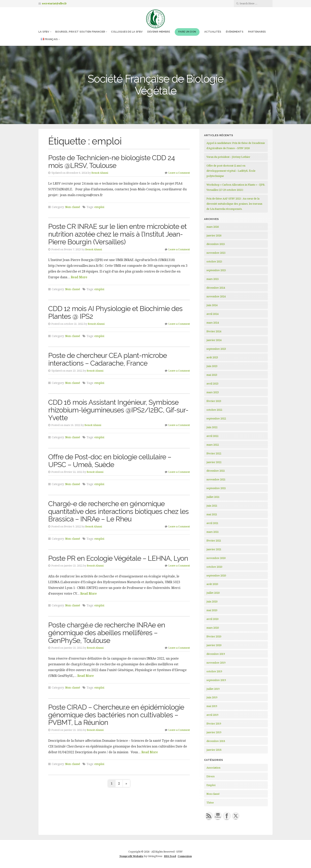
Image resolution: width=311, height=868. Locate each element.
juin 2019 (212, 697)
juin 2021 (212, 506)
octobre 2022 (214, 410)
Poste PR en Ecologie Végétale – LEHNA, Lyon (118, 558)
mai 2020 (212, 610)
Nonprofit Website (131, 856)
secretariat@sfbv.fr (54, 3)
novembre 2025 (216, 253)
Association (213, 768)
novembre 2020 (216, 558)
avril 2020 (212, 619)
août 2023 (212, 357)
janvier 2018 (214, 750)
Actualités (213, 32)
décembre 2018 (216, 741)
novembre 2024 (216, 296)
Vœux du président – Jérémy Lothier (228, 157)
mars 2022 (213, 445)
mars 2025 (213, 279)
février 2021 (214, 540)
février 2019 (214, 723)
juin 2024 (212, 305)
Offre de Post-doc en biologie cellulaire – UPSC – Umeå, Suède (110, 461)
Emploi (211, 785)
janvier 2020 (214, 645)
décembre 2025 (216, 244)
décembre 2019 (216, 654)
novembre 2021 (216, 479)
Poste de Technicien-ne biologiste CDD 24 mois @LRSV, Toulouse (111, 162)
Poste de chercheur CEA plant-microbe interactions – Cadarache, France (108, 359)
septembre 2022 (216, 418)
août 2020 (212, 584)
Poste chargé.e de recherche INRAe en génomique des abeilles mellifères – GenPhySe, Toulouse (107, 633)
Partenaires (257, 32)
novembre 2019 (216, 663)
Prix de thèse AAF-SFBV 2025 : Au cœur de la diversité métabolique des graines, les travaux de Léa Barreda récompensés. (234, 204)
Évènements (235, 32)
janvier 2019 (214, 732)
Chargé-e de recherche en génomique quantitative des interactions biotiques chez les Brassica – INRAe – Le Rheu (118, 511)
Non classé (73, 207)
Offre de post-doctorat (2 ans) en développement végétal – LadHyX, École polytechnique (231, 171)
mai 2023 (212, 375)
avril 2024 (212, 314)
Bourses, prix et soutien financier (80, 32)
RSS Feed (170, 856)
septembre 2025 (216, 270)
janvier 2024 (214, 340)
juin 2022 (212, 427)
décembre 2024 (216, 288)
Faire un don (187, 32)
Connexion (185, 856)
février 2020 (214, 636)
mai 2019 (212, 706)
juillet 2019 (213, 689)
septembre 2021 (216, 488)
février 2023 (214, 401)
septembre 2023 (216, 349)
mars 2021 (213, 532)
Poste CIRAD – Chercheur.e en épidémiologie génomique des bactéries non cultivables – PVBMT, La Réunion (116, 715)
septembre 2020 (216, 575)
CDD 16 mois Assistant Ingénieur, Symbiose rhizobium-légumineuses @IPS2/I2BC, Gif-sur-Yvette (118, 410)
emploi (99, 207)
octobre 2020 (214, 567)
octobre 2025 (214, 261)
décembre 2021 (216, 471)
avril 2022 (212, 436)
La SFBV (44, 32)
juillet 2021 (213, 497)
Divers (211, 776)
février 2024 (214, 331)
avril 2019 (212, 715)
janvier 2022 (214, 462)
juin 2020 (212, 601)
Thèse (210, 802)
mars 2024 (213, 323)
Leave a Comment (179, 173)
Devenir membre (159, 32)
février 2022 (214, 453)
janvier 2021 (214, 549)
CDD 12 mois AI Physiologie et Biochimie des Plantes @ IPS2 (115, 312)
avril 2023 (212, 383)
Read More (79, 277)
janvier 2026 (214, 235)
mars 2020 (213, 628)
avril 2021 (212, 523)
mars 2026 (213, 227)
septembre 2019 (216, 680)
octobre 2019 (214, 671)
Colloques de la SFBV (127, 32)
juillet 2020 (213, 593)
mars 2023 (213, 392)
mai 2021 (212, 514)
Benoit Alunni (100, 173)
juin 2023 (212, 366)
